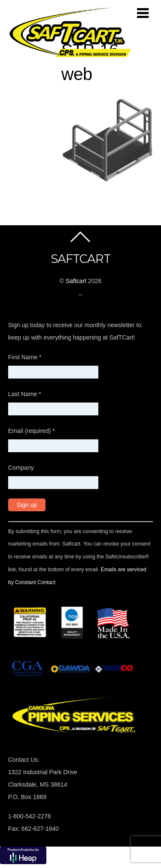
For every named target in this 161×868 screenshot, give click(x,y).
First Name (25, 357)
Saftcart (76, 281)
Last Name (25, 394)
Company (21, 468)
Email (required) (32, 431)
